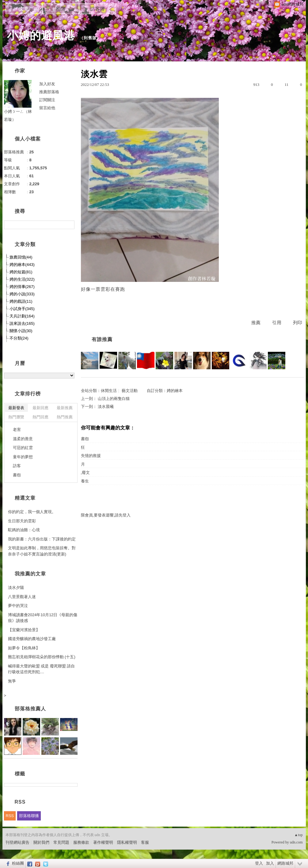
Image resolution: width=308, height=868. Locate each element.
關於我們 (41, 842)
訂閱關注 (47, 100)
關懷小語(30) (21, 331)
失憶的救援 (91, 456)
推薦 (256, 323)
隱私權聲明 (127, 842)
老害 (17, 430)
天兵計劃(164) (22, 316)
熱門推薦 (65, 417)
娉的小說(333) (22, 294)
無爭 (12, 681)
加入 (270, 863)
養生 (85, 481)
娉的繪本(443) (22, 265)
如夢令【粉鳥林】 (24, 648)
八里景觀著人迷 (22, 597)
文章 (24, 9)
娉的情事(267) (22, 287)
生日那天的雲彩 (22, 521)
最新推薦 (65, 408)
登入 (259, 863)
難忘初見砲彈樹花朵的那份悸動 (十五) (42, 657)
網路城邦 (285, 863)
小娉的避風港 (41, 35)
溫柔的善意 (23, 439)
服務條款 (81, 842)
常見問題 (61, 842)
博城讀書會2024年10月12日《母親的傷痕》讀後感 (43, 618)
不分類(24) (19, 338)
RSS (10, 816)
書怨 (85, 439)
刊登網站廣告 (17, 842)
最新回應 (40, 408)
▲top (298, 835)
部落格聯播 (29, 816)
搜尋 (69, 225)
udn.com (296, 842)
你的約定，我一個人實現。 (32, 512)
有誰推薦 (102, 339)
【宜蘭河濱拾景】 (24, 630)
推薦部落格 (49, 92)
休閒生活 (109, 391)
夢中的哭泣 (18, 606)
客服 (145, 842)
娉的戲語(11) (21, 301)
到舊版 (90, 38)
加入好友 (47, 84)
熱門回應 (40, 417)
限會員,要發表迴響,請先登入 (106, 515)
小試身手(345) (22, 309)
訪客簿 (97, 9)
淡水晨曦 (106, 407)
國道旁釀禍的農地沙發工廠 (32, 639)
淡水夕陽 (16, 588)
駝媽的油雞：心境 (24, 530)
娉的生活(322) (22, 279)
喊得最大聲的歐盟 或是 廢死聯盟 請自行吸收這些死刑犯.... (42, 669)
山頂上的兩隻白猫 (114, 399)
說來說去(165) (22, 323)
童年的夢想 (23, 457)
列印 (298, 323)
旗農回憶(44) (21, 257)
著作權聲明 (103, 842)
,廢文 (85, 472)
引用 (277, 323)
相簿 (61, 9)
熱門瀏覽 (16, 417)
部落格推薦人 (30, 709)
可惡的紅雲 (23, 448)
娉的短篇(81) (21, 272)
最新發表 (16, 408)
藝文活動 (130, 391)
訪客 (17, 466)
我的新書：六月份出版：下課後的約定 (42, 539)
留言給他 (47, 108)
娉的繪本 (175, 391)
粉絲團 (18, 863)
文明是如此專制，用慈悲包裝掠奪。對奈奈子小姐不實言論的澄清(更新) (42, 551)
